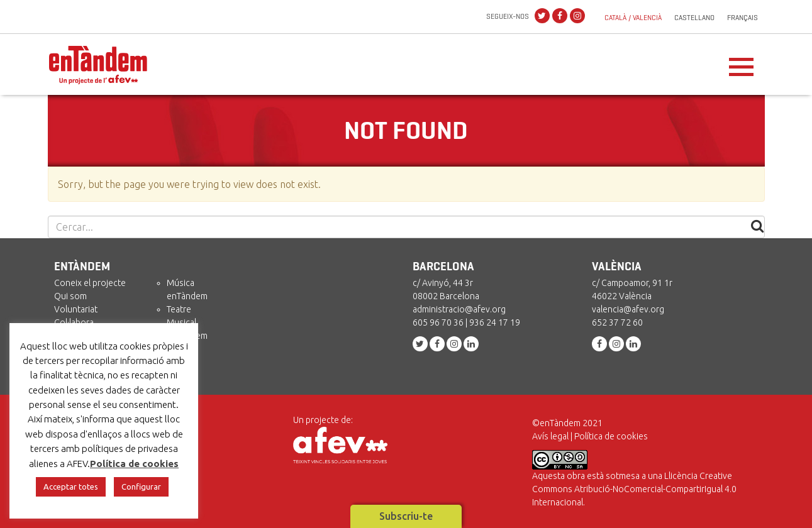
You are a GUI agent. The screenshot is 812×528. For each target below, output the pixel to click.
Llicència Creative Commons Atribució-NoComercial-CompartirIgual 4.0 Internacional (634, 489)
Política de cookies (611, 436)
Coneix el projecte (90, 283)
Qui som (70, 296)
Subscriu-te (406, 516)
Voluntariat (76, 309)
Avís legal (550, 436)
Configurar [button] (141, 487)
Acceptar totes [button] (71, 487)
